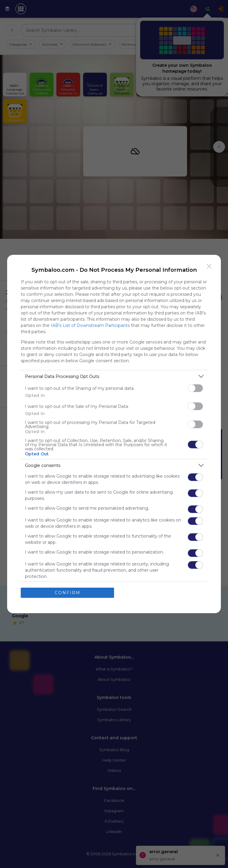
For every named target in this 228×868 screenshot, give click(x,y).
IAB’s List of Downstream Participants (90, 325)
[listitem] (114, 376)
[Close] (209, 266)
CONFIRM (68, 593)
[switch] (195, 388)
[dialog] (114, 434)
